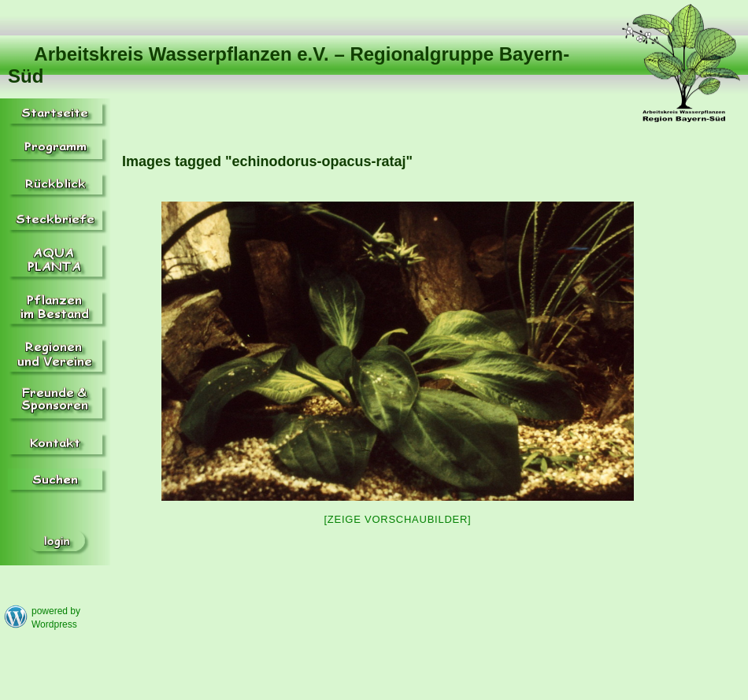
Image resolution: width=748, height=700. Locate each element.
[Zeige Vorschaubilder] (398, 519)
